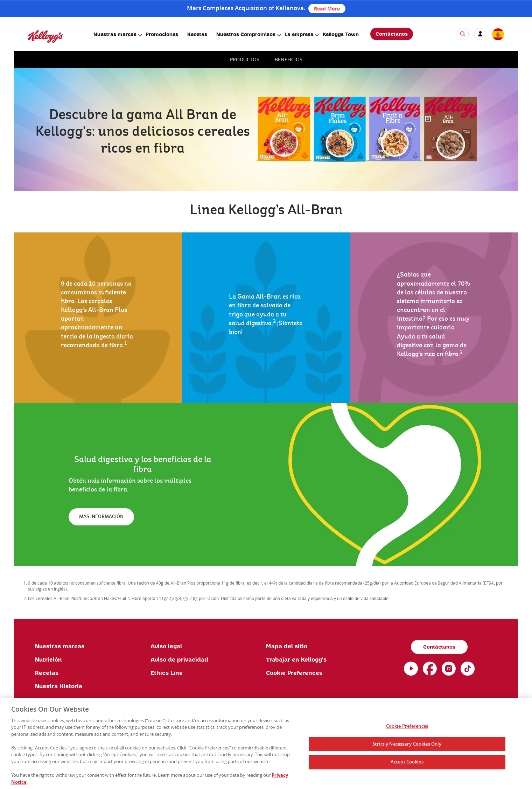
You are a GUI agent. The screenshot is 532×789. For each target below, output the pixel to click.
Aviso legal (166, 647)
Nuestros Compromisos (246, 35)
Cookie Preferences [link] (294, 673)
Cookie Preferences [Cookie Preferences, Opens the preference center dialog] (407, 729)
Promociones (162, 35)
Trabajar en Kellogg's (296, 660)
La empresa (299, 35)
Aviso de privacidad (179, 660)
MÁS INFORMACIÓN (101, 517)
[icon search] (463, 34)
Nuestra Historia (59, 686)
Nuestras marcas (115, 35)
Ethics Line (167, 673)
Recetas (197, 35)
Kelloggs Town (341, 35)
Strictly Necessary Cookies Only (407, 747)
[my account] (480, 34)
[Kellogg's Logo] (38, 46)
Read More (327, 9)
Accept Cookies (407, 764)
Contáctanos (392, 34)
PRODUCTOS (245, 59)
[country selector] (498, 35)
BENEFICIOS (289, 59)
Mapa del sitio (287, 647)
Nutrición (48, 660)
